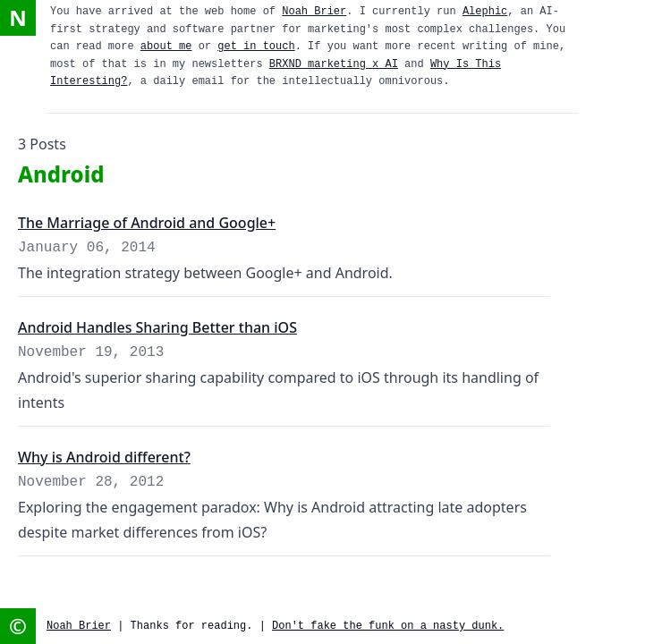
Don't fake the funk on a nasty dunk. (388, 626)
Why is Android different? (104, 457)
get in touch (256, 47)
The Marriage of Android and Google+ (147, 223)
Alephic (485, 12)
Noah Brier (314, 12)
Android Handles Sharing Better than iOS (157, 327)
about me (166, 47)
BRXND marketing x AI (334, 64)
